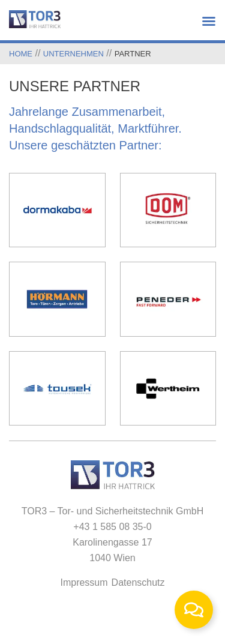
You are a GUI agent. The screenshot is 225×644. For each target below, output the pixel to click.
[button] (207, 21)
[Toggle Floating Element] (194, 610)
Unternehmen (73, 54)
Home (21, 54)
